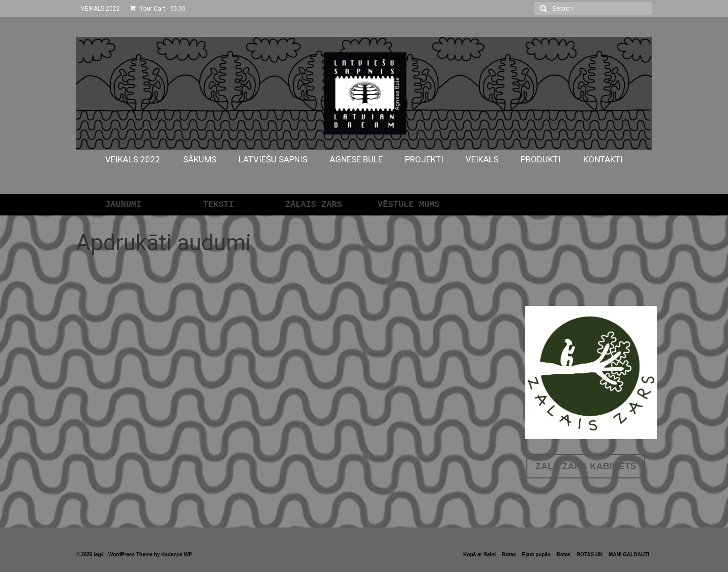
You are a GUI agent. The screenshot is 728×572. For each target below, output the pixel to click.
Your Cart (158, 9)
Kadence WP (177, 555)
